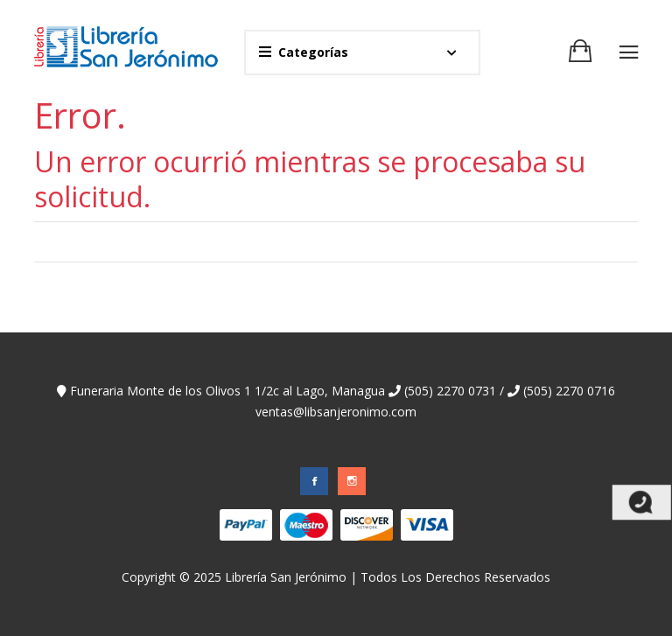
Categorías (304, 52)
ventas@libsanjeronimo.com (336, 412)
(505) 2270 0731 (442, 391)
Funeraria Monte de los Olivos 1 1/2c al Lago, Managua (221, 391)
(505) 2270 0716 (561, 391)
